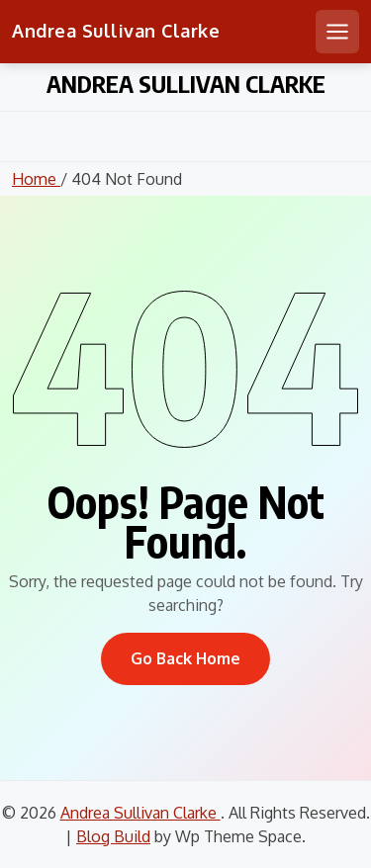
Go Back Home (185, 658)
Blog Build (113, 836)
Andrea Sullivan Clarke (116, 31)
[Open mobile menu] (337, 32)
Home (36, 179)
